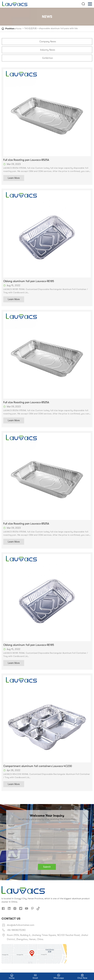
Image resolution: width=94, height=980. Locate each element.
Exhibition (48, 57)
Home (19, 29)
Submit (47, 866)
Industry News (48, 49)
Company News (48, 41)
